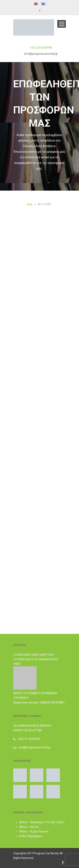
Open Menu (62, 24)
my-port (45, 204)
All (30, 204)
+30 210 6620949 (41, 48)
